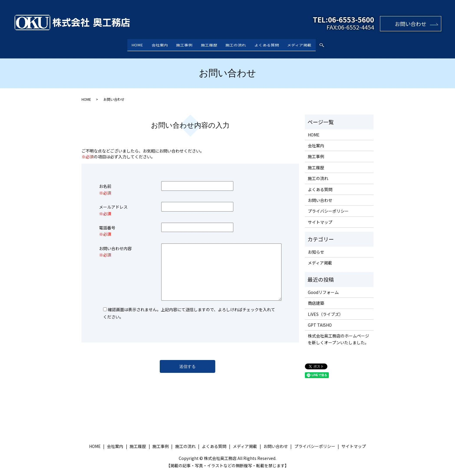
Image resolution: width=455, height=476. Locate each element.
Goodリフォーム (323, 287)
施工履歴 (209, 43)
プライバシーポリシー (328, 205)
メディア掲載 (311, 43)
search (336, 44)
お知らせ (316, 246)
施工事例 (180, 43)
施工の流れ (240, 43)
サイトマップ (320, 217)
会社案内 (152, 43)
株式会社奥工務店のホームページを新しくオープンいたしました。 (338, 333)
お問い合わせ (411, 24)
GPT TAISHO (320, 319)
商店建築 (316, 297)
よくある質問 (275, 43)
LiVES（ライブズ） (325, 308)
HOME (126, 43)
